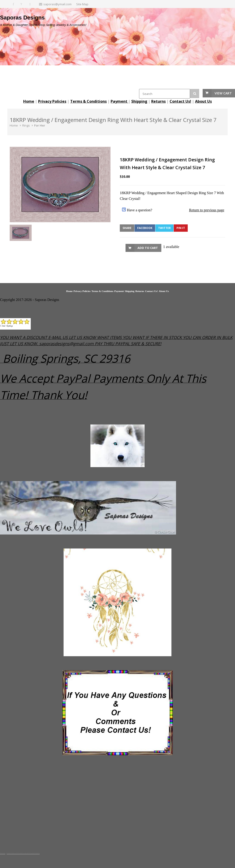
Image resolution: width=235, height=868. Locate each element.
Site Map (82, 4)
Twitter (164, 228)
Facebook (145, 228)
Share (127, 228)
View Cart (223, 93)
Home (14, 125)
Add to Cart (148, 248)
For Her (40, 125)
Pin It (181, 228)
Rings (26, 125)
